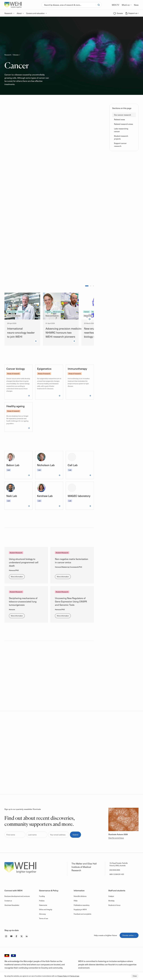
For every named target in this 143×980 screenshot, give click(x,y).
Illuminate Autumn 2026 (118, 834)
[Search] (69, 5)
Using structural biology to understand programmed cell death (24, 562)
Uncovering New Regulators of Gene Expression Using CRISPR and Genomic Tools (71, 601)
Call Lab (73, 465)
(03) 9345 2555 (115, 870)
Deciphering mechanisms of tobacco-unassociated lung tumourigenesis (23, 601)
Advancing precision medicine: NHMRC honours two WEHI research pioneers (64, 332)
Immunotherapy (77, 369)
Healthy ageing (15, 406)
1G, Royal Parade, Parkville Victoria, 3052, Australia (119, 864)
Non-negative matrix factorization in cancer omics (72, 561)
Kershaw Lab (45, 496)
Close (135, 976)
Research (8, 55)
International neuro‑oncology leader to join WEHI (21, 332)
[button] (124, 115)
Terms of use (75, 976)
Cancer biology (16, 369)
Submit (75, 835)
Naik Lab (12, 496)
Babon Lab (13, 465)
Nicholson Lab (46, 465)
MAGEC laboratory (79, 496)
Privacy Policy (62, 976)
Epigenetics (44, 369)
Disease (16, 55)
